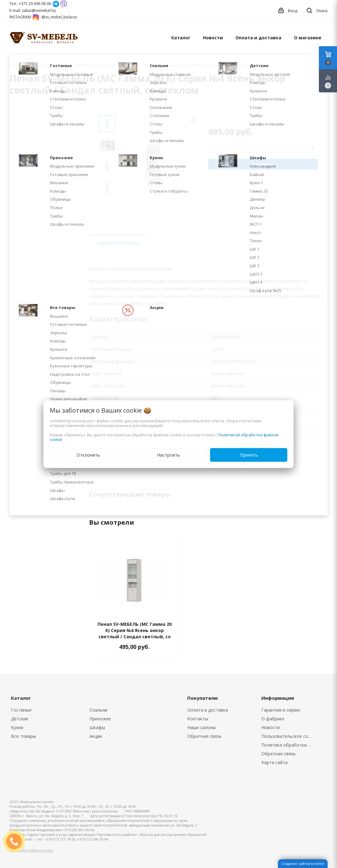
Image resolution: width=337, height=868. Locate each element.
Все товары (23, 736)
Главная (17, 65)
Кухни (17, 727)
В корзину (263, 164)
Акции (96, 736)
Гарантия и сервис (281, 710)
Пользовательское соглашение (289, 736)
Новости (213, 38)
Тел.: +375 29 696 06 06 (30, 4)
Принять (249, 455)
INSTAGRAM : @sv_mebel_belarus (43, 17)
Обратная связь (204, 736)
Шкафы (97, 727)
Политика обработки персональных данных (289, 745)
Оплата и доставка (258, 38)
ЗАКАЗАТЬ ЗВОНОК (17, 841)
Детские (20, 719)
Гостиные (21, 710)
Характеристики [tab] (118, 243)
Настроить (168, 455)
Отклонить (88, 455)
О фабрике (273, 719)
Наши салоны (201, 727)
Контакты (198, 719)
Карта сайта (274, 762)
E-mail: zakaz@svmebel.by (33, 10)
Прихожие (100, 719)
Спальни (98, 710)
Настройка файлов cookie (31, 850)
